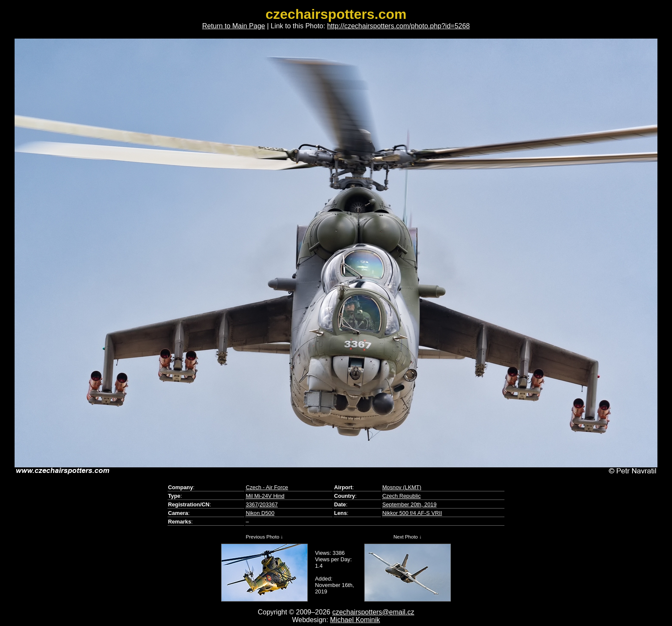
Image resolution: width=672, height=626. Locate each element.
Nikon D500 (260, 513)
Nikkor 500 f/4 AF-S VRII (412, 513)
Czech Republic (402, 496)
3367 (252, 504)
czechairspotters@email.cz (373, 612)
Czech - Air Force (267, 487)
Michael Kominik (355, 620)
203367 (268, 504)
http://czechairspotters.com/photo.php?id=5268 (398, 26)
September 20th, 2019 (409, 504)
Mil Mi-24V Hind (265, 496)
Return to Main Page (234, 26)
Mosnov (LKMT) (402, 487)
